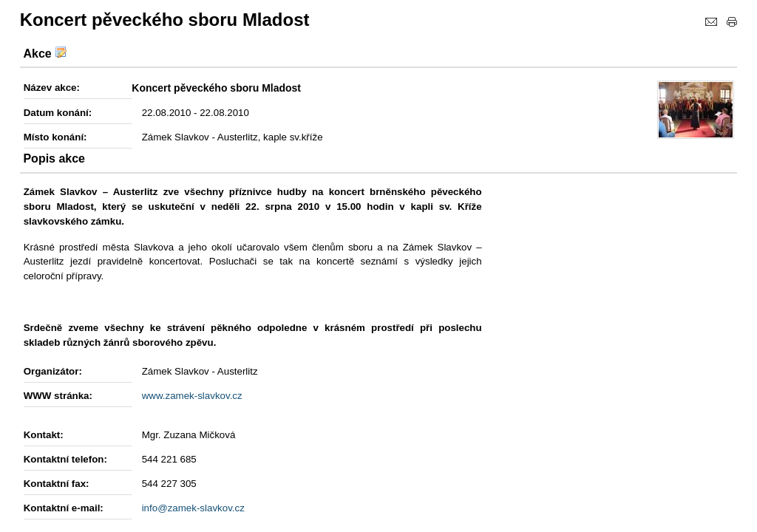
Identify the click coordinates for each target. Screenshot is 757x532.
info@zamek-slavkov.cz (193, 508)
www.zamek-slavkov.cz (192, 396)
